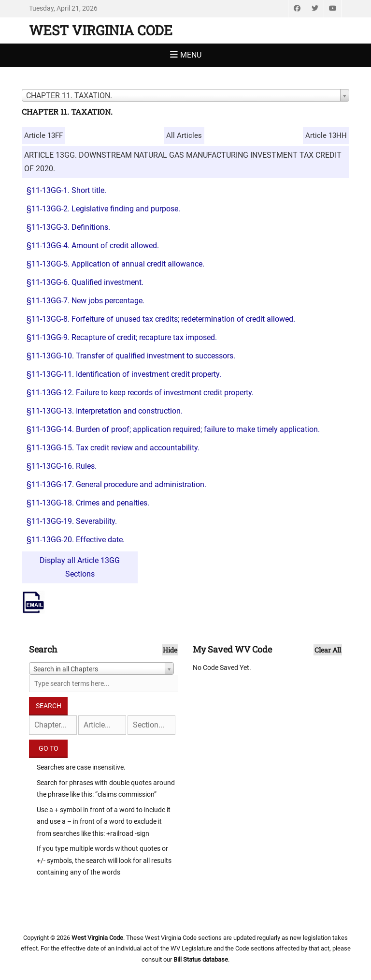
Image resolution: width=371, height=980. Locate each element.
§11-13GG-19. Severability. (72, 521)
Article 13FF (43, 135)
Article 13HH (326, 135)
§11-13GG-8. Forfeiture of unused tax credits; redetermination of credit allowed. (161, 319)
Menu (191, 55)
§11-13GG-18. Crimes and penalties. (88, 503)
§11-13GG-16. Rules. (62, 466)
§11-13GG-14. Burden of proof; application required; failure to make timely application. (173, 429)
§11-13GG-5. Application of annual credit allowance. (115, 264)
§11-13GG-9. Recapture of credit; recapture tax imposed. (122, 337)
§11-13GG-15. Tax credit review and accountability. (113, 448)
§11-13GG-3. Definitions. (68, 227)
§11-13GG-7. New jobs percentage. (86, 301)
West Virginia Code (101, 30)
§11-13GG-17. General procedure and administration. (116, 484)
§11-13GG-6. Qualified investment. (85, 282)
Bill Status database (201, 959)
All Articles (184, 135)
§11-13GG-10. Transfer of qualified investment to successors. (131, 356)
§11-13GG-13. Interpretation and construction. (105, 411)
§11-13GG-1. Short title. (66, 190)
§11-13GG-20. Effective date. (76, 540)
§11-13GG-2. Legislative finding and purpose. (103, 209)
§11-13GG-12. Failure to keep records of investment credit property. (140, 393)
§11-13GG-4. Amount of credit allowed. (93, 245)
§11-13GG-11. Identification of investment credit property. (124, 374)
